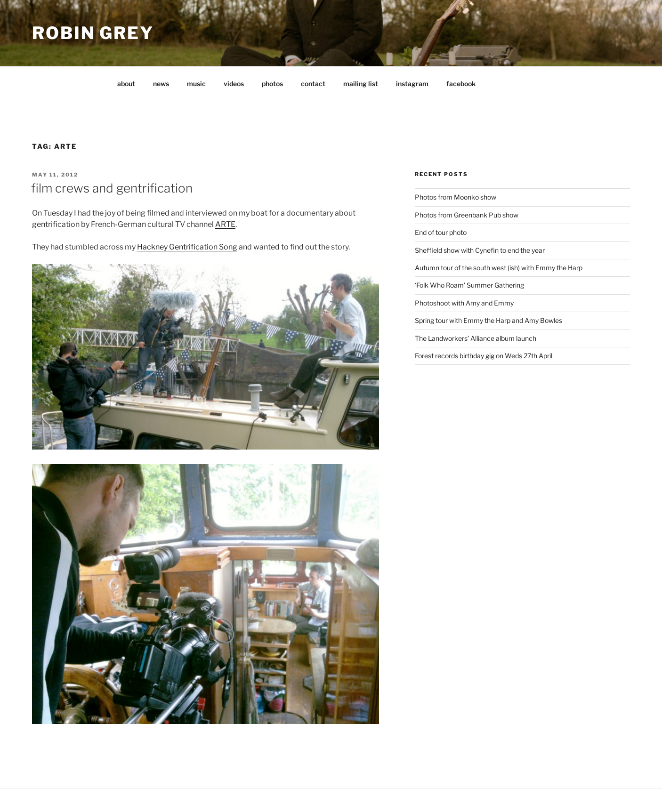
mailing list (361, 84)
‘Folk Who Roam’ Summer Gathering (469, 285)
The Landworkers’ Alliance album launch (476, 338)
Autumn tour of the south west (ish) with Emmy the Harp (499, 268)
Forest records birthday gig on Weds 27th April (484, 356)
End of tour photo (441, 232)
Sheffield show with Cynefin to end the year (480, 250)
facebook (461, 84)
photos (272, 84)
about (126, 84)
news (161, 84)
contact (313, 84)
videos (234, 84)
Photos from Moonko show (456, 197)
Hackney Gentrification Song (187, 247)
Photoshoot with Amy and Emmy (464, 303)
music (196, 84)
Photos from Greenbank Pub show (467, 215)
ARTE (225, 224)
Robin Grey (93, 33)
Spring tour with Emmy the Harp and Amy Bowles (488, 320)
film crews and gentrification (112, 188)
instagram (412, 84)
